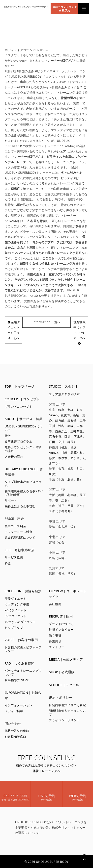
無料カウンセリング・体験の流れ (23, 449)
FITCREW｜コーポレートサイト (67, 594)
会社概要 (55, 604)
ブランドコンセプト (19, 407)
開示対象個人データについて (67, 712)
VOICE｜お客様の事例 (21, 640)
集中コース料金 (15, 526)
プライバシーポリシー (64, 720)
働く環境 (55, 635)
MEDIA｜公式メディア (66, 659)
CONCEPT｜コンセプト (22, 399)
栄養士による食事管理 (20, 506)
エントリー (57, 647)
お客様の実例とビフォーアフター (23, 649)
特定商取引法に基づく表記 (67, 705)
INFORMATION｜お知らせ (23, 695)
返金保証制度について (20, 537)
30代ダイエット (16, 616)
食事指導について (17, 680)
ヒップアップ (14, 628)
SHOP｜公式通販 (62, 672)
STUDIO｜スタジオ (63, 386)
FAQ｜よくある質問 (20, 663)
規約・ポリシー (61, 697)
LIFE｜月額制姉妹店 (20, 550)
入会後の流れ (14, 457)
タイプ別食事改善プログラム (23, 484)
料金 (8, 563)
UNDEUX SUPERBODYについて (24, 428)
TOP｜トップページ (20, 386)
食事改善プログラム (19, 441)
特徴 (8, 436)
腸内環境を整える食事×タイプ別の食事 (24, 493)
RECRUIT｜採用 (61, 616)
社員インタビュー (61, 630)
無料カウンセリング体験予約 (65, 9)
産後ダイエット (15, 599)
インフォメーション (19, 705)
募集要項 (55, 641)
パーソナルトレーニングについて (23, 672)
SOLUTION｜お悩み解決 (23, 591)
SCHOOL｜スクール (64, 685)
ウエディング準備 (17, 604)
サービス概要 (14, 557)
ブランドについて (61, 624)
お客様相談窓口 (15, 737)
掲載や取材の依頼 (17, 731)
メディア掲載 (14, 711)
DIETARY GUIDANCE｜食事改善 (24, 472)
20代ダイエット (16, 610)
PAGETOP (84, 859)
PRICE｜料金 (14, 519)
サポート (11, 500)
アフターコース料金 (19, 532)
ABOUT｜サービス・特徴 (24, 419)
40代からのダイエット (20, 622)
